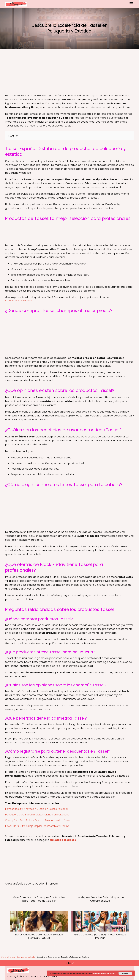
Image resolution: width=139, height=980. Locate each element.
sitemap (56, 976)
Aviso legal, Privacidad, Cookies (22, 976)
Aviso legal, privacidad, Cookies (104, 973)
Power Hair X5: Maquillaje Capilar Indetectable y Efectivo (37, 826)
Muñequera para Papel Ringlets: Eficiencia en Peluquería (37, 815)
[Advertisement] (69, 72)
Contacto (45, 976)
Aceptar (125, 973)
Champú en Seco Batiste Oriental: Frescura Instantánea (38, 820)
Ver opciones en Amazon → (20, 301)
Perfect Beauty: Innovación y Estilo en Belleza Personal (36, 809)
